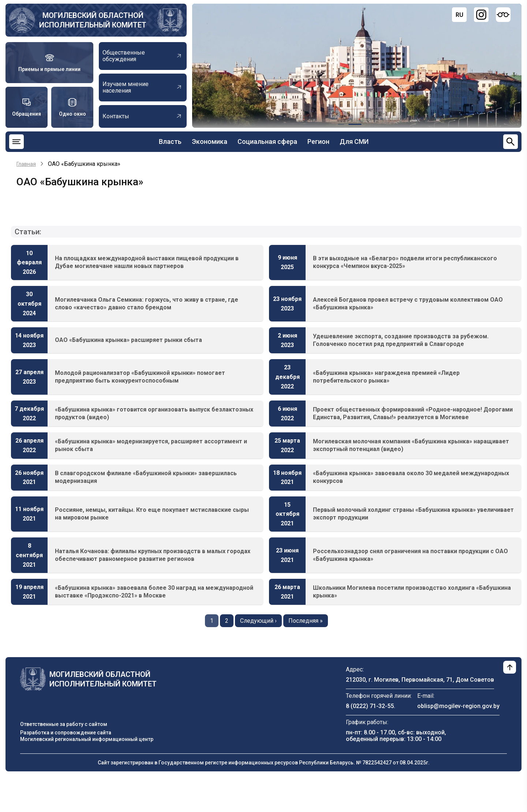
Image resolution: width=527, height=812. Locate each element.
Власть (170, 141)
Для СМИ (354, 141)
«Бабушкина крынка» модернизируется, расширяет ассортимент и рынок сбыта (151, 445)
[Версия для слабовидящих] (503, 15)
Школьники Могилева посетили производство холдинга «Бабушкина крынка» (412, 592)
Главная (26, 164)
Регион (318, 141)
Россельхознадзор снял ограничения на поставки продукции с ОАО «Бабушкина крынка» (410, 555)
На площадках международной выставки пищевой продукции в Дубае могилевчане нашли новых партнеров (147, 262)
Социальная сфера (267, 141)
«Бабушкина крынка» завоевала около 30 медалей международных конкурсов (411, 477)
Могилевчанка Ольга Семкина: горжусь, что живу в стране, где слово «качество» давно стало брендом (147, 303)
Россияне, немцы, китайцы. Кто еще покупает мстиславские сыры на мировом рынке (152, 514)
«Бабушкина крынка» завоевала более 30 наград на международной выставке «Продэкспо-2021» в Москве (154, 592)
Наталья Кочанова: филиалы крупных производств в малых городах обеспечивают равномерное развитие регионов (153, 555)
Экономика (210, 141)
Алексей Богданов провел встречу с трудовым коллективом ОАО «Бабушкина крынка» (408, 303)
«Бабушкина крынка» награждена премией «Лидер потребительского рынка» (386, 377)
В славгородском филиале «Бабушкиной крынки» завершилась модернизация (146, 477)
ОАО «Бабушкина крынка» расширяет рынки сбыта (128, 340)
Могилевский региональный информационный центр (87, 739)
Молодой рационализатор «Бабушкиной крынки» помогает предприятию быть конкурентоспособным (140, 377)
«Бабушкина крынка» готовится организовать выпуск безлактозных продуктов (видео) (154, 413)
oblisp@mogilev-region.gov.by (458, 706)
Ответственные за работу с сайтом (64, 724)
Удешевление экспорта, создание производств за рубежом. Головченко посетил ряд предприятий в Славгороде (401, 340)
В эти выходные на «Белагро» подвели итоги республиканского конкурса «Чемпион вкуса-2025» (405, 262)
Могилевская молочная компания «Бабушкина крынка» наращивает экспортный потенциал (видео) (411, 445)
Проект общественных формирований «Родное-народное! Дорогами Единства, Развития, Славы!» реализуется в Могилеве (413, 413)
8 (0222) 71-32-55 (370, 706)
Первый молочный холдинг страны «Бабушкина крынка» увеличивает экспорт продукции (413, 514)
